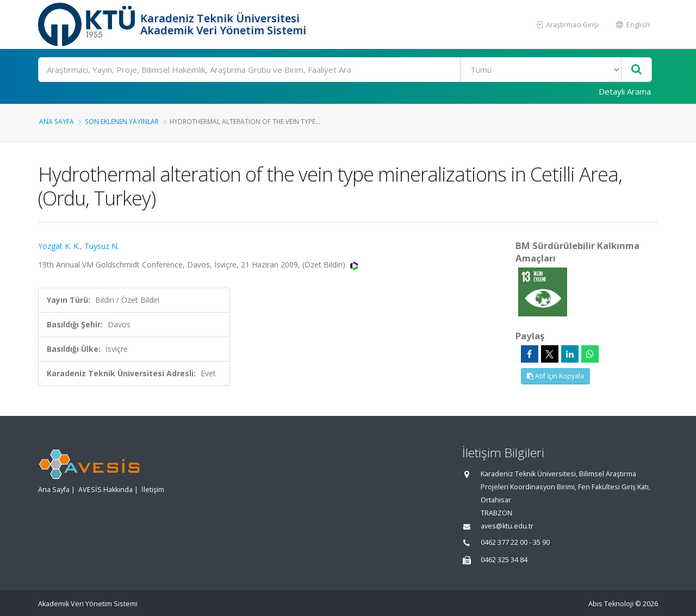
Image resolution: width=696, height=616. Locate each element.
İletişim (153, 490)
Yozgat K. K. (59, 246)
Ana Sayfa (57, 121)
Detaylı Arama (625, 91)
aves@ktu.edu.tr (507, 526)
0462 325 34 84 (504, 560)
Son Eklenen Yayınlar (122, 121)
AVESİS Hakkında (105, 490)
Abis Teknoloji (611, 604)
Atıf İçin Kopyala (555, 376)
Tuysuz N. (102, 246)
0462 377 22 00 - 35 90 (515, 542)
